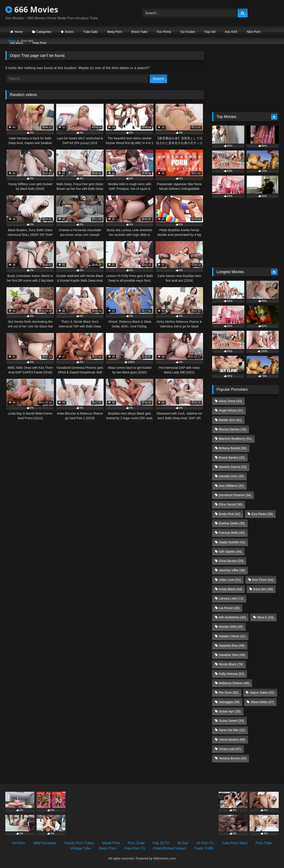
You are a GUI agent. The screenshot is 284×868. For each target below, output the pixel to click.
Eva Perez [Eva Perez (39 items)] (262, 514)
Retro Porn (108, 848)
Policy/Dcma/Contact (170, 848)
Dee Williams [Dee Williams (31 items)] (231, 486)
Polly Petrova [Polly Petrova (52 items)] (231, 674)
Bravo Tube (140, 32)
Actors (69, 32)
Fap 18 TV (161, 843)
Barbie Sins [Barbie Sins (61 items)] (230, 420)
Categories (44, 32)
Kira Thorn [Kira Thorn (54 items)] (263, 580)
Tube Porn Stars (235, 843)
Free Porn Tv (135, 848)
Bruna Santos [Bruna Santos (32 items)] (232, 457)
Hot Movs (17, 43)
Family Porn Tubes (79, 843)
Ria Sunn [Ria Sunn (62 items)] (229, 692)
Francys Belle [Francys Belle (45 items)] (232, 533)
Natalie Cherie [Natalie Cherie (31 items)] (232, 636)
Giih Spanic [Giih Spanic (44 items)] (230, 551)
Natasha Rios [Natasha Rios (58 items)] (232, 645)
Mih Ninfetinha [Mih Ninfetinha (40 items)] (232, 617)
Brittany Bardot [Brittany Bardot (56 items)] (233, 448)
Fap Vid (210, 32)
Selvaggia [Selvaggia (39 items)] (229, 702)
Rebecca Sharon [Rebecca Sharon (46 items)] (234, 683)
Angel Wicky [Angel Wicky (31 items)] (231, 410)
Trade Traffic (204, 848)
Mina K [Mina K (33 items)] (265, 617)
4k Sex (183, 843)
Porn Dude (136, 843)
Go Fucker (188, 32)
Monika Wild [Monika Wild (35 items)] (231, 627)
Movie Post (111, 843)
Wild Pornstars (45, 843)
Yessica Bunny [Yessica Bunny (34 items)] (232, 758)
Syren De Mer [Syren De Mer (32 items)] (232, 730)
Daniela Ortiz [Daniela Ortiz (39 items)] (231, 476)
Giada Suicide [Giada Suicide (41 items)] (232, 542)
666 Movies (32, 9)
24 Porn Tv (205, 843)
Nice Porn (253, 32)
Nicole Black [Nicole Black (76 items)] (231, 664)
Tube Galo (91, 32)
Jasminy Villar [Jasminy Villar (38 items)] (232, 570)
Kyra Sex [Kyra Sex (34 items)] (263, 589)
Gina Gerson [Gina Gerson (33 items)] (231, 561)
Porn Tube (264, 843)
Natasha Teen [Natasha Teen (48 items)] (232, 655)
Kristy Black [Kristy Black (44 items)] (230, 589)
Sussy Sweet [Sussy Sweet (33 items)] (231, 721)
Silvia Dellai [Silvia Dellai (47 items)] (262, 702)
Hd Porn (19, 843)
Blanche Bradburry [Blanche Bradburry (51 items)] (235, 439)
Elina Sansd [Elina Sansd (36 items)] (231, 504)
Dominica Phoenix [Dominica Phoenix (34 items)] (235, 495)
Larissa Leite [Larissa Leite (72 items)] (231, 598)
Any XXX (231, 32)
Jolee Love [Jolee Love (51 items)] (230, 580)
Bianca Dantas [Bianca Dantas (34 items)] (232, 429)
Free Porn (39, 43)
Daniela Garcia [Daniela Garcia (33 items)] (233, 467)
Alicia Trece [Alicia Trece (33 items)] (230, 401)
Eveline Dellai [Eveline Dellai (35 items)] (232, 523)
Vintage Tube (81, 848)
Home (19, 32)
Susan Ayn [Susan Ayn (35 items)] (230, 711)
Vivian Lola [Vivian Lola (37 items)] (230, 749)
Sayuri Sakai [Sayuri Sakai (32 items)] (262, 692)
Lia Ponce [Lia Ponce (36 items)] (229, 608)
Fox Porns (164, 32)
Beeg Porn (114, 32)
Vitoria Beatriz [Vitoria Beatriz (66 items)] (232, 740)
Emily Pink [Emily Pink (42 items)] (230, 514)
